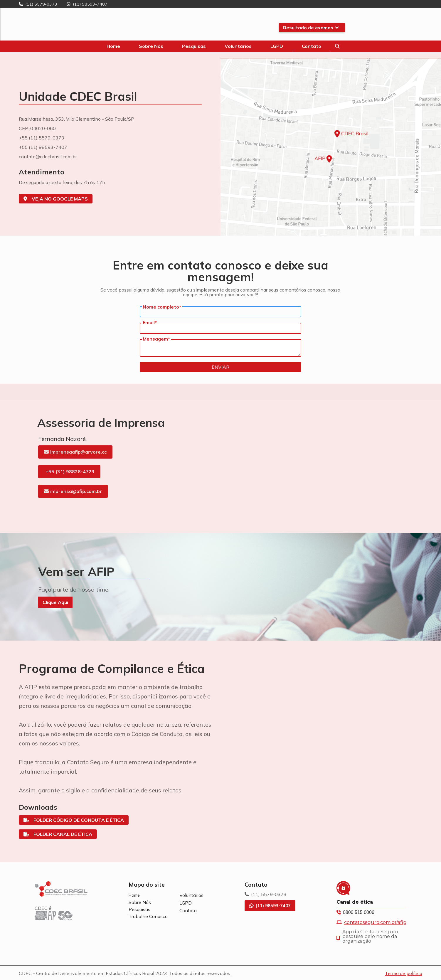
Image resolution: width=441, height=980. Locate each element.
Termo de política (404, 973)
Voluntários (191, 895)
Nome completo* (162, 307)
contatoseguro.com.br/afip (375, 922)
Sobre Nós (140, 902)
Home (134, 895)
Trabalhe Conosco (148, 916)
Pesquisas (139, 909)
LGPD (186, 903)
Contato (188, 910)
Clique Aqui (55, 602)
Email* (150, 322)
